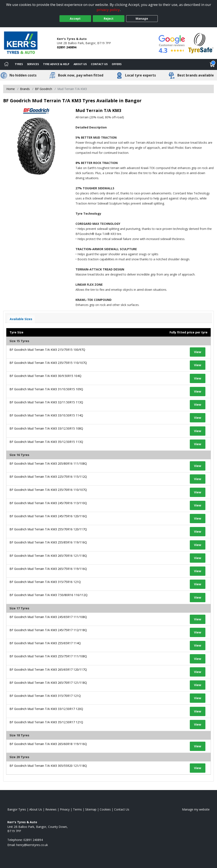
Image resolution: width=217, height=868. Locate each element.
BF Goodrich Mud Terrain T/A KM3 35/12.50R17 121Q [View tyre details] (46, 722)
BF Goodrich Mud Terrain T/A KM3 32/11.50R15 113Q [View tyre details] (46, 402)
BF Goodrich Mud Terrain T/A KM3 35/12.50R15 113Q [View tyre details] (46, 442)
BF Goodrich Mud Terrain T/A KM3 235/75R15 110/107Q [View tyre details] (48, 363)
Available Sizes (21, 319)
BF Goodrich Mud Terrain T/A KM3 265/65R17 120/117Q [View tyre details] (48, 669)
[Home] (6, 64)
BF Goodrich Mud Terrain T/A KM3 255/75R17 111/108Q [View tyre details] (48, 656)
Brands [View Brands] (25, 89)
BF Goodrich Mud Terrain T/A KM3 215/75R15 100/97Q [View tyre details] (47, 350)
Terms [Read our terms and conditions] (77, 809)
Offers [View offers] (117, 64)
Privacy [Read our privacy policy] (65, 809)
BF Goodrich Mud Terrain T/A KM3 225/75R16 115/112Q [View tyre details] (48, 477)
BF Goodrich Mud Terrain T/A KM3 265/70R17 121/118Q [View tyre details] (48, 683)
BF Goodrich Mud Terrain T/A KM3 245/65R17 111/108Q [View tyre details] (48, 617)
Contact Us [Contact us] (99, 64)
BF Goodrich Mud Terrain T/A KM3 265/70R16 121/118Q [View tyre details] (48, 556)
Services (33, 64)
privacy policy (108, 10)
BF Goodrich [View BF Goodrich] (44, 89)
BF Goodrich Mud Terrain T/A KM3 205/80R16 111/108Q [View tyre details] (48, 463)
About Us (80, 64)
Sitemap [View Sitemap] (91, 809)
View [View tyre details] (198, 352)
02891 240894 (67, 47)
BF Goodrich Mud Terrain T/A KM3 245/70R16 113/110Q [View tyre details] (48, 503)
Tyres (19, 64)
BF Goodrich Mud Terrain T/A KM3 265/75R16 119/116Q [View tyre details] (48, 569)
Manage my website (196, 809)
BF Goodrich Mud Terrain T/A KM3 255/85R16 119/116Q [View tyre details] (48, 542)
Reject (109, 18)
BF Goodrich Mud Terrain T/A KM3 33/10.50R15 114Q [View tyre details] (46, 415)
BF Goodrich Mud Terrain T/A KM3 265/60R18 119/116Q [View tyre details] (48, 744)
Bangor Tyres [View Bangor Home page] (17, 809)
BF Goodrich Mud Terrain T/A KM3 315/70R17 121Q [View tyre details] (45, 696)
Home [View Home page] (11, 89)
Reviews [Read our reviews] (51, 809)
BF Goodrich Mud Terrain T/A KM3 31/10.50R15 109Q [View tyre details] (46, 389)
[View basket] (212, 64)
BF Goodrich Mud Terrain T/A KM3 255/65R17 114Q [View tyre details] (45, 643)
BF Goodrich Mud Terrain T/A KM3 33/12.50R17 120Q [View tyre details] (46, 709)
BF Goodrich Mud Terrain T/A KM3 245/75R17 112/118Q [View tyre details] (48, 630)
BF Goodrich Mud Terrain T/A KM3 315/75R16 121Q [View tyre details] (45, 582)
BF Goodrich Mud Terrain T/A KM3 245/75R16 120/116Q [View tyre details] (48, 516)
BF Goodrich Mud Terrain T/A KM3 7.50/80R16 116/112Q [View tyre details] (49, 595)
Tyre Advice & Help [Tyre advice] (56, 64)
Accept (75, 18)
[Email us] (32, 845)
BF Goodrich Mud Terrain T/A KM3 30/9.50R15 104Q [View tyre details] (45, 376)
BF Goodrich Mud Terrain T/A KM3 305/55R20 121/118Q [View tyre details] (48, 766)
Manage (142, 18)
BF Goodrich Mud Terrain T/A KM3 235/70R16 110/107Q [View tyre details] (48, 490)
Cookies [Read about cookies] (105, 809)
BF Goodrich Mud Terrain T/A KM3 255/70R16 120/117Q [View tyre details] (48, 529)
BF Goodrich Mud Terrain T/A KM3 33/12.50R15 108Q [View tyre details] (46, 428)
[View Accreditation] (201, 43)
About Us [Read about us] (36, 809)
